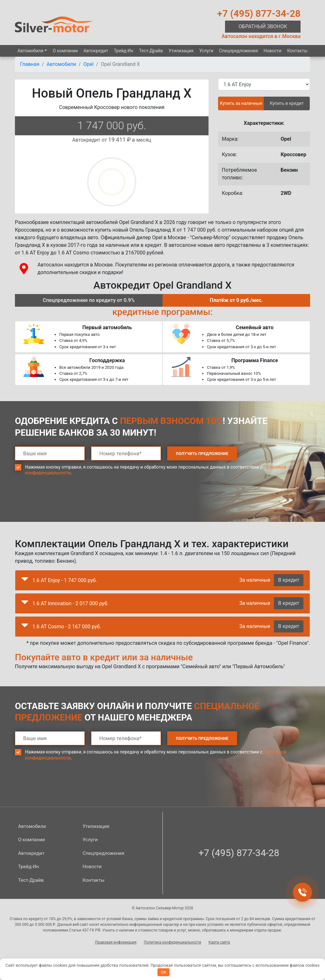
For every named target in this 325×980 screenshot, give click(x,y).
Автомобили (30, 51)
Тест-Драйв (151, 51)
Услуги (206, 51)
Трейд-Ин (124, 51)
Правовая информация (116, 942)
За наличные (255, 580)
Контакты (297, 51)
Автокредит (96, 51)
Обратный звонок (263, 26)
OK (164, 972)
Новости (273, 51)
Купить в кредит (287, 103)
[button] (25, 580)
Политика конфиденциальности (172, 942)
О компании (65, 51)
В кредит (289, 580)
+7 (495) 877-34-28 (259, 13)
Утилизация (181, 51)
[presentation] (63, 503)
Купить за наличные (241, 103)
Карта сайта (219, 942)
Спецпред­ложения (239, 51)
